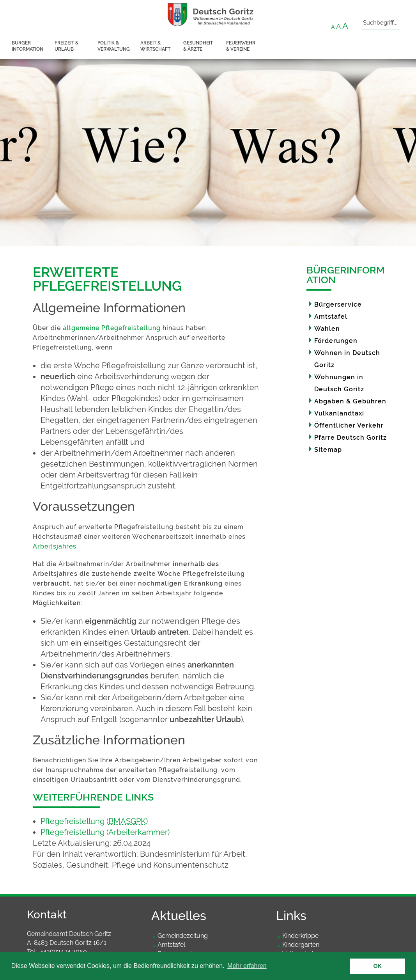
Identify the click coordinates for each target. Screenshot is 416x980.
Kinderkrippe (300, 936)
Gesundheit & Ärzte (198, 46)
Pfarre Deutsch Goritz (351, 438)
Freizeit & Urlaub (66, 46)
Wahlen (327, 329)
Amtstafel (331, 317)
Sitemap (328, 450)
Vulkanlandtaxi (339, 413)
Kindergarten (301, 945)
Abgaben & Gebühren (350, 401)
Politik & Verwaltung (114, 46)
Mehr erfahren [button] (247, 966)
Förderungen (336, 341)
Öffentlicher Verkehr (349, 425)
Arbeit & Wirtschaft (155, 46)
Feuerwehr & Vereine (241, 46)
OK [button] (377, 966)
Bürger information (27, 46)
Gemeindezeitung (183, 936)
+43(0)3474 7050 (64, 952)
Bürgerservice (338, 304)
